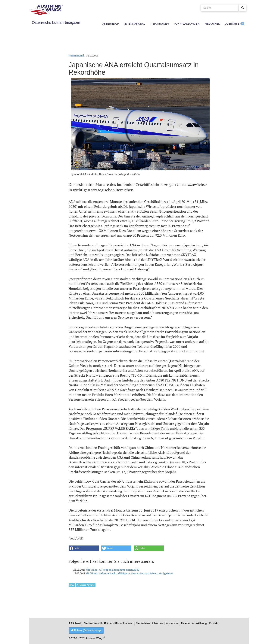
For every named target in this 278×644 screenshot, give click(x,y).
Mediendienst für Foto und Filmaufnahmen (109, 623)
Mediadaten (143, 623)
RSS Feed (75, 623)
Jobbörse (232, 24)
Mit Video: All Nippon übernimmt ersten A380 (112, 570)
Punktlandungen (187, 24)
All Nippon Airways (85, 585)
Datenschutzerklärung (194, 623)
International (135, 24)
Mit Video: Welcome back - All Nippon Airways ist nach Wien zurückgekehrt (129, 573)
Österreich (111, 24)
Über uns (158, 623)
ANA (72, 585)
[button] (84, 548)
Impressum (172, 623)
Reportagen (160, 24)
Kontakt (214, 623)
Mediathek (212, 24)
